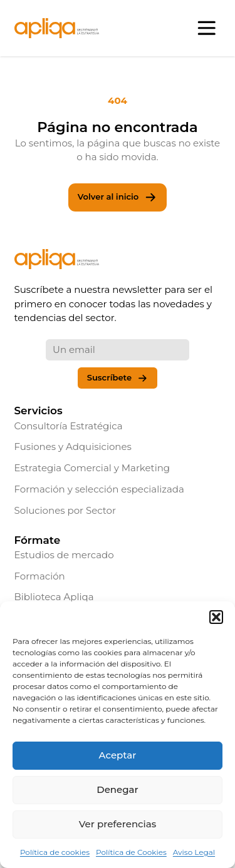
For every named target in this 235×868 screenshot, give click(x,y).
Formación (40, 576)
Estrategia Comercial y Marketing (92, 468)
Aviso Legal (194, 852)
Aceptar (118, 755)
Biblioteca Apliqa (54, 597)
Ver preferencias (118, 824)
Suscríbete (118, 378)
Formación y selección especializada (99, 489)
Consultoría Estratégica (69, 426)
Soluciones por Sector (65, 510)
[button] (216, 617)
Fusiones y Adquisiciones (73, 447)
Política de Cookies (131, 852)
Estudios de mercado (64, 555)
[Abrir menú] (207, 28)
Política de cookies (55, 852)
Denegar (117, 789)
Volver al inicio (118, 197)
